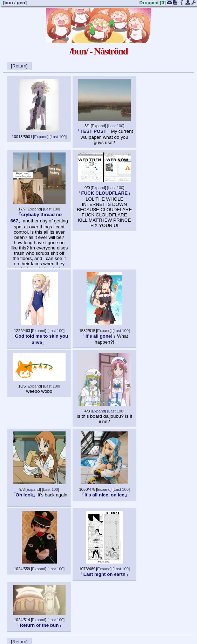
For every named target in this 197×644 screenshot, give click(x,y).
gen (21, 3)
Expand (41, 137)
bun (8, 3)
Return (19, 66)
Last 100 (58, 137)
